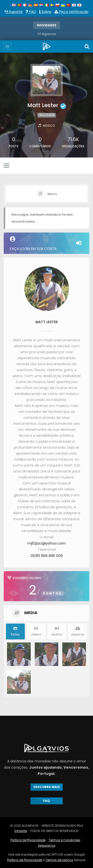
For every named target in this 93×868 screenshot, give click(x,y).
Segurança (47, 846)
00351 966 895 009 (47, 556)
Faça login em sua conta (46, 244)
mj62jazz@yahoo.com (46, 543)
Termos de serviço (59, 860)
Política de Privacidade (28, 840)
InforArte (21, 831)
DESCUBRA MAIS (47, 787)
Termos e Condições (64, 840)
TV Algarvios (47, 34)
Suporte (14, 12)
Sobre (45, 12)
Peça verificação (71, 12)
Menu (52, 194)
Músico (49, 126)
